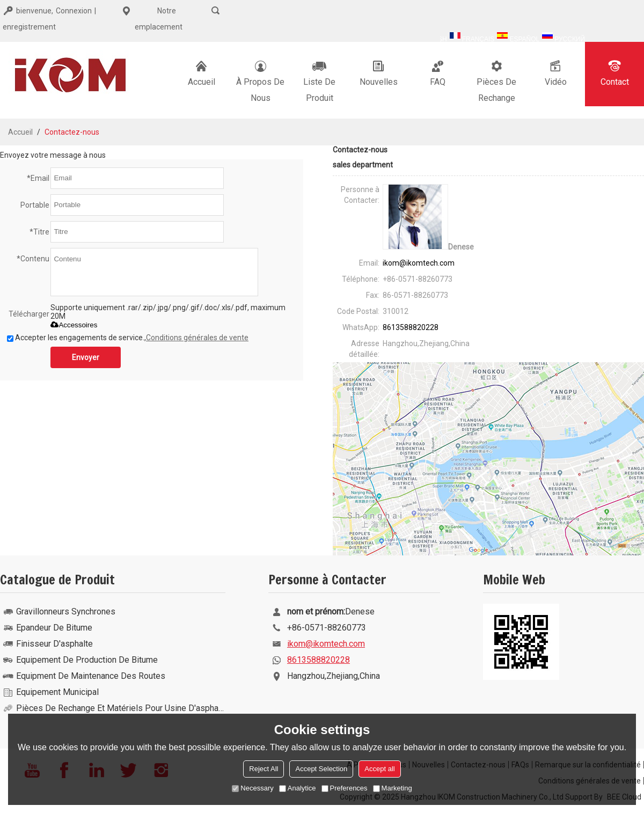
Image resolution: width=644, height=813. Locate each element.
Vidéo (556, 72)
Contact (615, 72)
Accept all (379, 769)
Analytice (298, 788)
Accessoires (74, 325)
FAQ (437, 72)
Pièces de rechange (496, 80)
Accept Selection (321, 769)
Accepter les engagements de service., (128, 338)
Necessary (253, 788)
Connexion (74, 11)
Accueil (202, 72)
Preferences (345, 788)
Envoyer (86, 357)
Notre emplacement (150, 17)
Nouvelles (379, 72)
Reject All (264, 769)
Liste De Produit (319, 80)
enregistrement (29, 27)
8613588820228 (411, 327)
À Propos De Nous (260, 80)
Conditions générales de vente (197, 338)
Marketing (393, 788)
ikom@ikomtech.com (419, 263)
